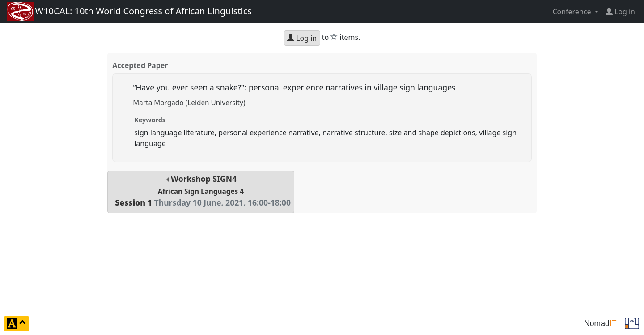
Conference (572, 12)
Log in (302, 38)
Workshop (201, 191)
